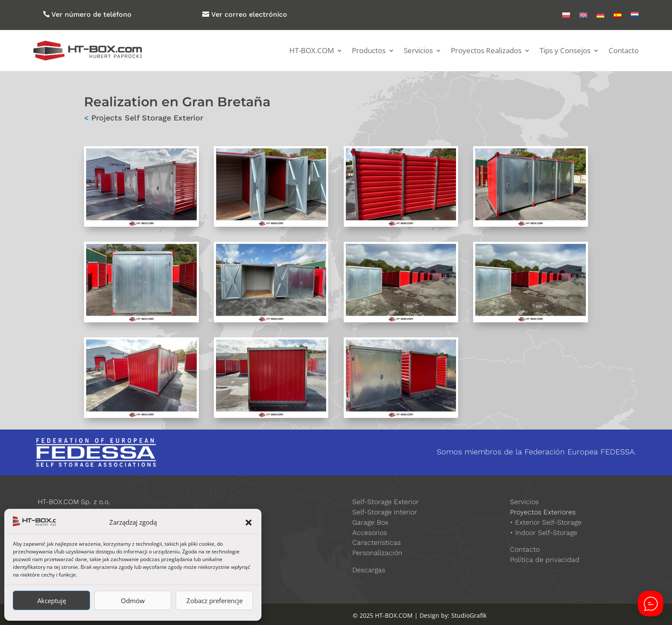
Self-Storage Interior (385, 512)
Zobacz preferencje (214, 601)
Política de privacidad (545, 560)
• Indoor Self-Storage (544, 533)
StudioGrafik (469, 615)
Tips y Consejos (565, 50)
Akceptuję (52, 601)
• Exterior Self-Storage (546, 522)
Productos (369, 50)
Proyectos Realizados (486, 50)
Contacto (624, 50)
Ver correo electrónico (249, 14)
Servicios (418, 50)
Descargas (369, 570)
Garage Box (370, 522)
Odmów (133, 601)
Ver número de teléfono (91, 14)
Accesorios (370, 533)
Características (376, 542)
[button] (249, 523)
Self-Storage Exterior (385, 502)
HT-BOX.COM (312, 50)
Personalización (377, 553)
